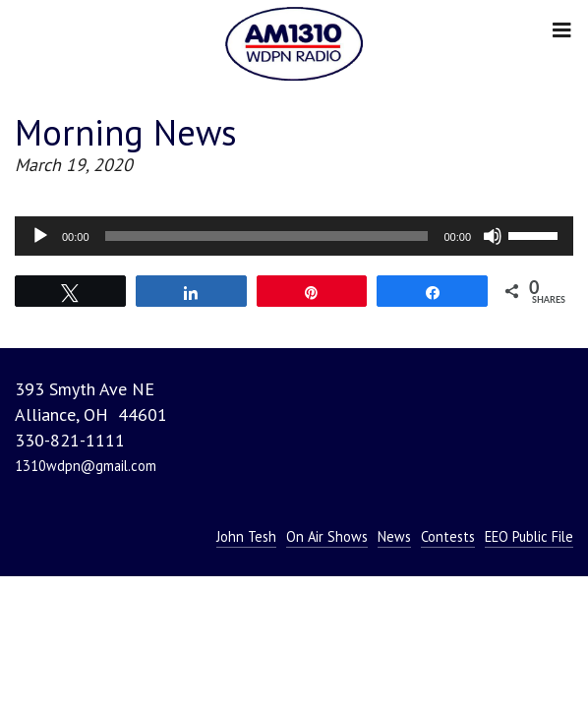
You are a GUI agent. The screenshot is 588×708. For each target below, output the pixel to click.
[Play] (40, 236)
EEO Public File (529, 536)
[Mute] (493, 236)
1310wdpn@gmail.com (86, 466)
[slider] (267, 236)
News (394, 536)
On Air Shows (327, 536)
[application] (294, 236)
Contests (448, 536)
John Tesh (246, 536)
